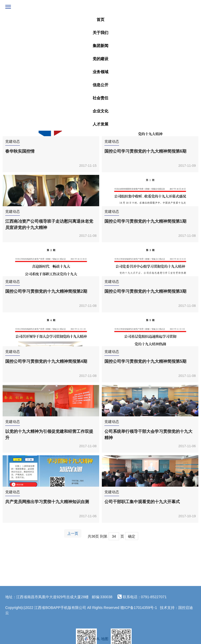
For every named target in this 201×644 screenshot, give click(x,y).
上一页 (73, 533)
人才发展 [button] (100, 124)
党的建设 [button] (100, 59)
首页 (100, 19)
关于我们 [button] (100, 33)
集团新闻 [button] (100, 46)
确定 (132, 536)
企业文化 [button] (100, 111)
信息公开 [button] (100, 85)
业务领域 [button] (100, 72)
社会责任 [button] (100, 98)
